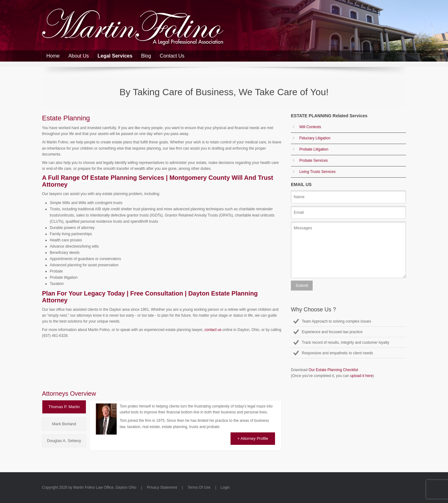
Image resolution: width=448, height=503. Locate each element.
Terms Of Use (199, 487)
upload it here (361, 376)
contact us (213, 330)
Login (225, 487)
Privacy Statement (162, 487)
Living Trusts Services (317, 172)
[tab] (64, 407)
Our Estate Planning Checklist (333, 370)
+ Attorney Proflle (253, 438)
